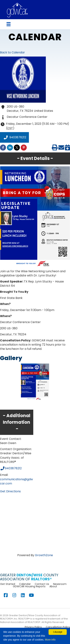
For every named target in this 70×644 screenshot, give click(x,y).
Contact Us (42, 584)
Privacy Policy (33, 627)
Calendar (25, 584)
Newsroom (60, 584)
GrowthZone (44, 555)
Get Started (8, 584)
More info (50, 640)
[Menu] (9, 24)
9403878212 (14, 137)
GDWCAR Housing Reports (29, 586)
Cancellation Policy (58, 627)
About (53, 586)
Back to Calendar (12, 52)
